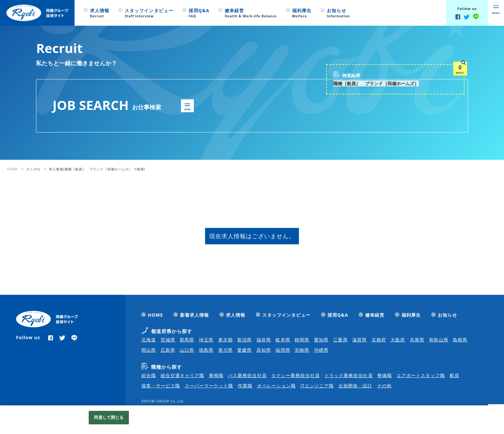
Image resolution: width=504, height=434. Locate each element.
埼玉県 (206, 340)
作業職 (245, 386)
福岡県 (283, 350)
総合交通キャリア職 (182, 375)
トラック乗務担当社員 (349, 375)
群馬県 (187, 340)
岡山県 (149, 350)
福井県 (264, 340)
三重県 (340, 340)
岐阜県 (283, 340)
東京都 (225, 340)
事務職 (216, 375)
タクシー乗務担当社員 (296, 375)
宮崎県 (302, 350)
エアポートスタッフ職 (421, 375)
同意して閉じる (109, 417)
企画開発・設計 (355, 386)
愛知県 (321, 340)
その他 (384, 386)
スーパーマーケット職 (209, 386)
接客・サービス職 (161, 386)
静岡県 (302, 340)
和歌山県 (439, 340)
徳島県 (206, 350)
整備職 (385, 375)
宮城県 (168, 340)
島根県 (460, 340)
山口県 (187, 350)
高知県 (264, 350)
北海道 (149, 340)
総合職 (149, 375)
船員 (455, 375)
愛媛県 (244, 350)
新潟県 (244, 340)
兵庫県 (417, 340)
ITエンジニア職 (317, 386)
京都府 (379, 340)
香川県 (225, 350)
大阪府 (398, 340)
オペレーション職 (276, 386)
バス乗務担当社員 (247, 375)
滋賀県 (360, 340)
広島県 (168, 350)
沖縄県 (321, 350)
